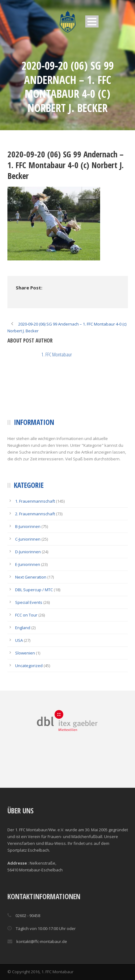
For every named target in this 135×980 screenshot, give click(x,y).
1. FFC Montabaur (57, 354)
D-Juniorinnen (28, 552)
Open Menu (92, 21)
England (23, 628)
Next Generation (31, 577)
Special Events (29, 602)
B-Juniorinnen (28, 526)
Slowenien (25, 653)
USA (19, 640)
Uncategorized (29, 666)
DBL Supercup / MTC (34, 590)
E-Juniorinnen (28, 564)
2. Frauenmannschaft (35, 514)
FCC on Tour (26, 615)
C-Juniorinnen (28, 539)
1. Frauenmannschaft (35, 501)
